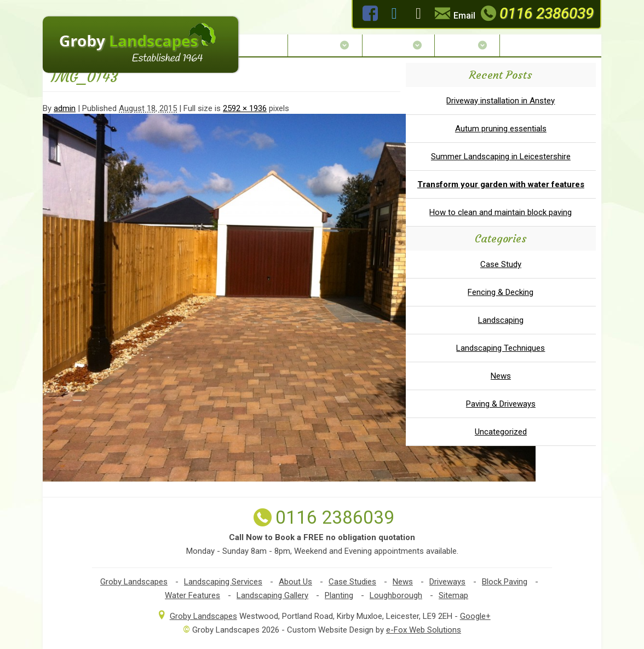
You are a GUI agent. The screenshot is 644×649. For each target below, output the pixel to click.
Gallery (467, 45)
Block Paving (505, 582)
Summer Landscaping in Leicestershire (501, 157)
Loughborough (396, 595)
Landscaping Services (223, 582)
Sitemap (453, 595)
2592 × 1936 (245, 108)
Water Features (192, 595)
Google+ (475, 616)
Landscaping (501, 320)
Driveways (447, 582)
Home (266, 45)
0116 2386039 (536, 13)
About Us (325, 45)
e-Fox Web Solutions (424, 630)
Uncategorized (501, 432)
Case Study (501, 264)
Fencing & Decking (501, 292)
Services (398, 45)
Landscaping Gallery (272, 595)
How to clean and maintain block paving (501, 212)
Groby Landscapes (134, 582)
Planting (339, 595)
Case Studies (352, 582)
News (501, 376)
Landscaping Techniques (501, 348)
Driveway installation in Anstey (501, 101)
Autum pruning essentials (501, 129)
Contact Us (533, 45)
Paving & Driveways (501, 404)
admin (65, 108)
